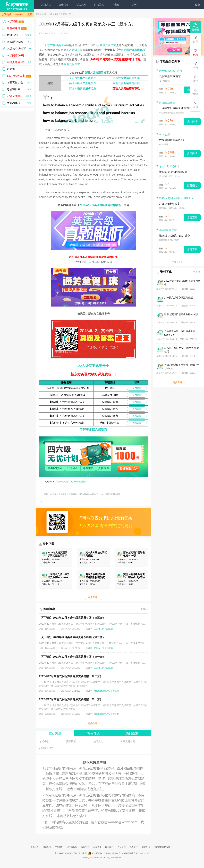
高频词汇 (71, 741)
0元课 (195, 92)
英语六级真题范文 (83, 78)
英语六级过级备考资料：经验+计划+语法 (182, 366)
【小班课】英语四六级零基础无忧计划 (66, 388)
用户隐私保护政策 (162, 847)
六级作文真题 (62, 482)
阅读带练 (99, 5)
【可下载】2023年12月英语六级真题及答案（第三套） (72, 618)
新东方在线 (41, 14)
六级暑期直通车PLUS (172, 140)
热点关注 (134, 847)
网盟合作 (146, 847)
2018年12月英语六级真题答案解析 (100, 205)
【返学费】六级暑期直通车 (175, 108)
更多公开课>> (178, 262)
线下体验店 (72, 847)
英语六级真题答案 (126, 78)
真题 (195, 105)
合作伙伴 (97, 847)
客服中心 (85, 847)
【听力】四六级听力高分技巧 (66, 416)
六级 (50, 14)
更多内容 (93, 723)
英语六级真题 (61, 14)
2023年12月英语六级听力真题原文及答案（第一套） (71, 699)
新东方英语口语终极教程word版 (181, 314)
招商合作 (47, 847)
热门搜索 (132, 733)
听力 (195, 65)
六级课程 (46, 5)
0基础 (117, 5)
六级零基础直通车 (170, 76)
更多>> (144, 609)
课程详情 (192, 122)
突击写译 (64, 5)
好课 (195, 39)
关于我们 (35, 847)
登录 (198, 5)
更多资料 (93, 597)
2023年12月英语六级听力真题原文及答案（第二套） (71, 676)
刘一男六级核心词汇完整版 (178, 298)
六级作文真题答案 (79, 482)
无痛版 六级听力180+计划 (175, 236)
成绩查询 (98, 741)
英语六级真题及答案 (97, 73)
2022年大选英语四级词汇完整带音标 (182, 283)
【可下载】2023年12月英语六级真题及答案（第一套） (72, 657)
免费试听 (137, 388)
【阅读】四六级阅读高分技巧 (66, 402)
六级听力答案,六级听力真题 (106, 691)
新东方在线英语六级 (57, 45)
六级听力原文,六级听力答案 (106, 714)
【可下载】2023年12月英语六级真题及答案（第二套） (72, 637)
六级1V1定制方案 (169, 204)
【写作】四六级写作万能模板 (66, 409)
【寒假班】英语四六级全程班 (66, 423)
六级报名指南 (46, 748)
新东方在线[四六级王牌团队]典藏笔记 (182, 350)
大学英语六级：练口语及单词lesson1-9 (180, 333)
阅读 (195, 78)
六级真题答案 (128, 741)
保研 (134, 5)
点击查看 (192, 217)
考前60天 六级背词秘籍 (173, 172)
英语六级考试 (72, 64)
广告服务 (59, 847)
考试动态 (44, 741)
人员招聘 (122, 847)
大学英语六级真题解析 (132, 50)
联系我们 (109, 847)
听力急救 (81, 5)
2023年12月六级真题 (103, 629)
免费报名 (192, 185)
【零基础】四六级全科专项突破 (66, 395)
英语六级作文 (108, 45)
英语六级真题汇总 (83, 88)
